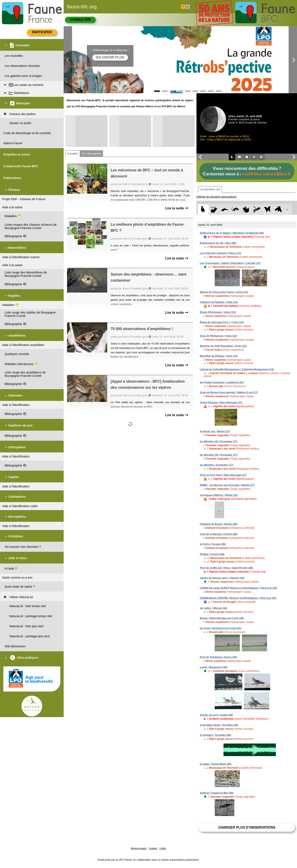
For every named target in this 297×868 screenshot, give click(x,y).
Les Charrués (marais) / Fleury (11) (220, 253)
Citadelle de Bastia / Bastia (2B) (219, 524)
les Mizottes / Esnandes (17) (216, 465)
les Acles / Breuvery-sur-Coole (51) (221, 628)
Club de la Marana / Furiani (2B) (219, 534)
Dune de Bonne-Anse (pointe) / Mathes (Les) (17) (229, 393)
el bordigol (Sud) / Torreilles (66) (219, 725)
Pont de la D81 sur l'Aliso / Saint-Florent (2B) (226, 568)
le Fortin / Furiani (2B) (213, 544)
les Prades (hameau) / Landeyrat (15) (222, 382)
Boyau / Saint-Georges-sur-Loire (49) (222, 618)
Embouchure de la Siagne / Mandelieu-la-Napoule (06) (232, 233)
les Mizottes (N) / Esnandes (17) (219, 455)
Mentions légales (139, 848)
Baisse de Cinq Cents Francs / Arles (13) (224, 292)
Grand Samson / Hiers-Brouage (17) (221, 403)
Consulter (80, 20)
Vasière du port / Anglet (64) (216, 715)
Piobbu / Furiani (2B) (212, 554)
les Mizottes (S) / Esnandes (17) (219, 442)
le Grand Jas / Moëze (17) (215, 431)
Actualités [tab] (73, 154)
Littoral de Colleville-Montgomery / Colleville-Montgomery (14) (237, 369)
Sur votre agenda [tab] (92, 154)
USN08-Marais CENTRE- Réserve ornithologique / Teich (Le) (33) (238, 598)
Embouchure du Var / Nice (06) (218, 243)
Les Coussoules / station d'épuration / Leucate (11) (230, 263)
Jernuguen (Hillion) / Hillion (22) (219, 495)
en (188, 7)
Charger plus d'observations (247, 827)
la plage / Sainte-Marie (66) (216, 764)
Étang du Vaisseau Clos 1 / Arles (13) (222, 322)
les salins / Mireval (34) (213, 608)
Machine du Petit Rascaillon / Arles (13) (223, 346)
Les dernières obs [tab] (210, 189)
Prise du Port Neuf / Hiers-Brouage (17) (223, 475)
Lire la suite (177, 208)
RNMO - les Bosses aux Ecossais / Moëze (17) (227, 485)
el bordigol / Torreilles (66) (215, 735)
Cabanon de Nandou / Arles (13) (219, 302)
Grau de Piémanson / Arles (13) (218, 336)
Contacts (153, 848)
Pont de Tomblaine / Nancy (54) (218, 657)
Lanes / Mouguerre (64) (214, 667)
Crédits (163, 848)
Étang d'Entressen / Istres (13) (218, 312)
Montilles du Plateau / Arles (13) (219, 356)
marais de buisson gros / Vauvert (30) (222, 578)
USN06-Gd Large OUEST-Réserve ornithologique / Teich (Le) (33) (238, 588)
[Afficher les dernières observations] (216, 197)
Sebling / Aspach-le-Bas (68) (217, 793)
